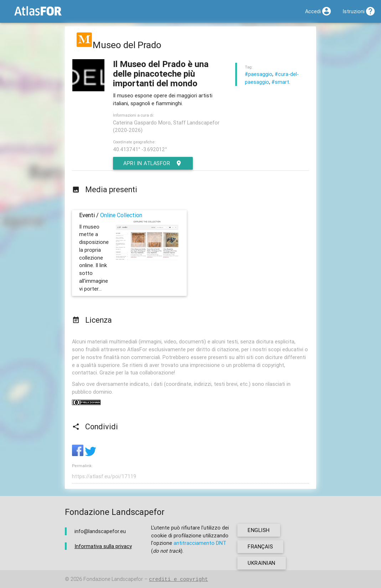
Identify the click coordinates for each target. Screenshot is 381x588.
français (260, 546)
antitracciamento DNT (200, 543)
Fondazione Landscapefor (113, 579)
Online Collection (121, 215)
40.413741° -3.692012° (140, 149)
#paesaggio (259, 74)
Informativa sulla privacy (103, 546)
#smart (280, 82)
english (259, 530)
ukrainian (262, 563)
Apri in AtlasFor (153, 163)
